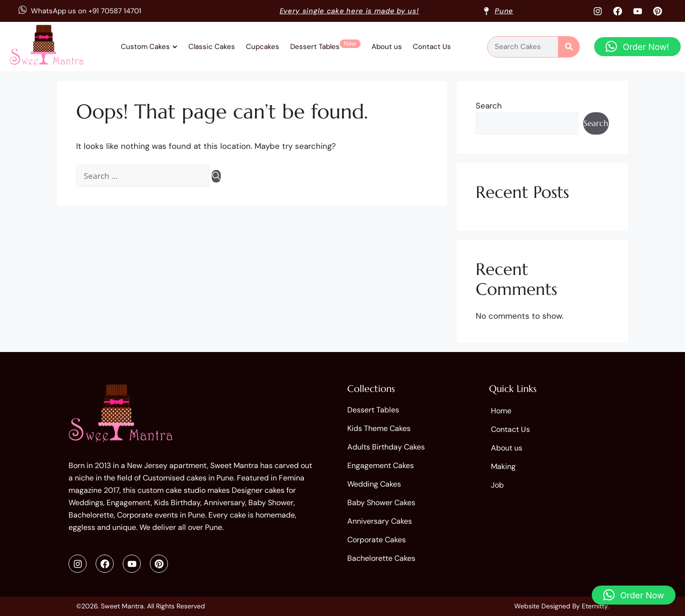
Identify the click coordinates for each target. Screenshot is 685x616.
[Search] (569, 47)
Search (489, 106)
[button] (637, 47)
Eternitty (595, 606)
